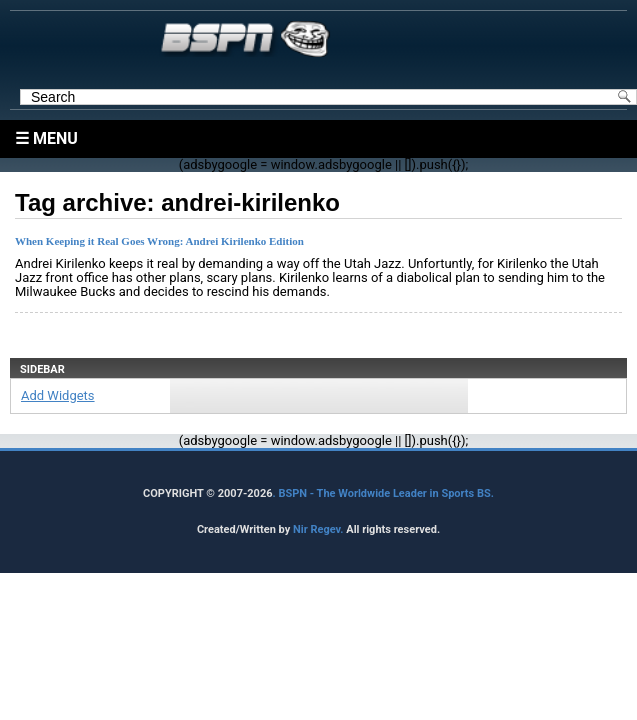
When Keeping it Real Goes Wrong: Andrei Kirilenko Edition (159, 241)
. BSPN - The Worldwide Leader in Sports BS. (383, 493)
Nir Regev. (319, 529)
